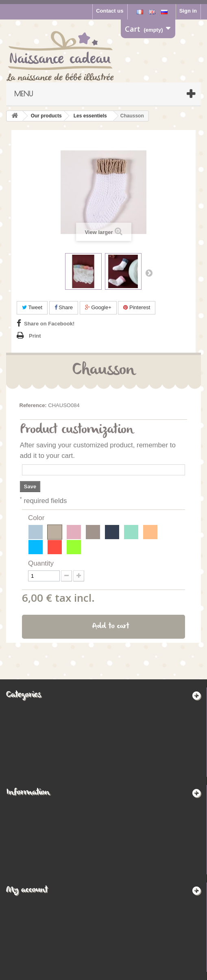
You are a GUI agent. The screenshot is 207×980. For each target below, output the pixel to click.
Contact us (110, 11)
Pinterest (137, 307)
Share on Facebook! (49, 324)
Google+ (98, 307)
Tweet (32, 307)
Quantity (41, 563)
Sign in (188, 11)
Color (37, 518)
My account (27, 890)
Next (149, 273)
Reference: (33, 405)
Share (64, 307)
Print (35, 336)
